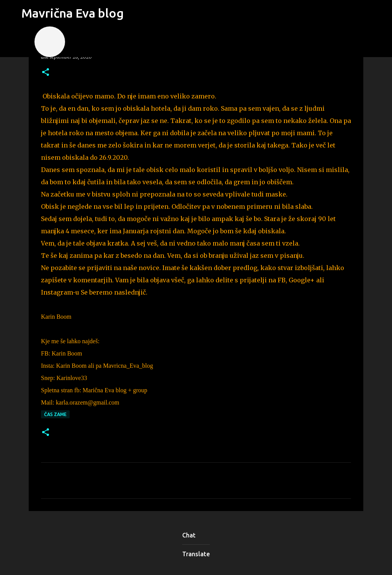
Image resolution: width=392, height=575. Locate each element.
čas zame (55, 414)
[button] (46, 73)
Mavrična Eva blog (73, 13)
